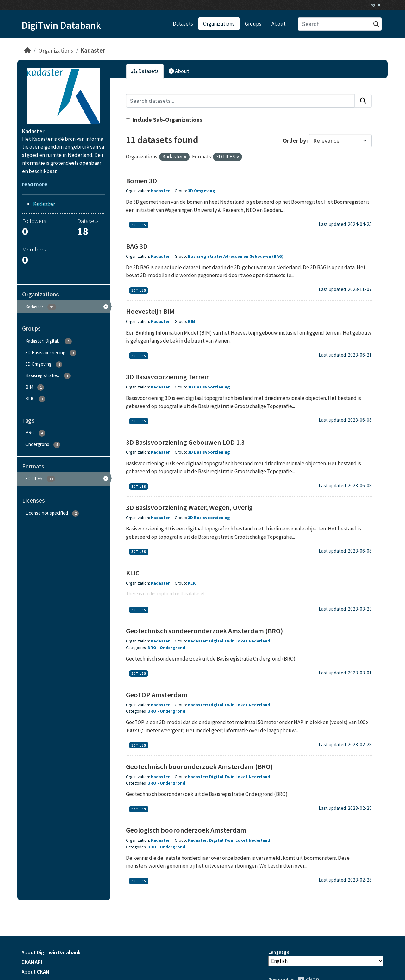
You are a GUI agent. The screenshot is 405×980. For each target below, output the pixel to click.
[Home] (27, 50)
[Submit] (376, 24)
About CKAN (35, 972)
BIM (192, 322)
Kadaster (93, 50)
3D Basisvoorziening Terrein (168, 377)
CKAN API (32, 962)
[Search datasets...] (340, 24)
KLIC (133, 573)
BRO (152, 648)
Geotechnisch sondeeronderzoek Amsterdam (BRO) (204, 631)
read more (35, 184)
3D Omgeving (202, 191)
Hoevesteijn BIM (150, 311)
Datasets (183, 24)
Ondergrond (172, 648)
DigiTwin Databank (61, 25)
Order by (295, 141)
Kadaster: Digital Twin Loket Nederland (229, 641)
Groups (253, 24)
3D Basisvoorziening (209, 387)
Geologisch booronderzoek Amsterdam (186, 830)
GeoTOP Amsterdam (157, 695)
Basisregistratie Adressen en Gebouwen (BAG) (236, 256)
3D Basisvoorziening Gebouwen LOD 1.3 (185, 442)
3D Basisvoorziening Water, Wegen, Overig (189, 507)
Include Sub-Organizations (164, 120)
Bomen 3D (141, 181)
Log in (374, 5)
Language (279, 952)
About (279, 24)
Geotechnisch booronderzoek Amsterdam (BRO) (199, 766)
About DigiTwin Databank (51, 952)
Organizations (219, 24)
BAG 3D (137, 246)
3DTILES (139, 225)
